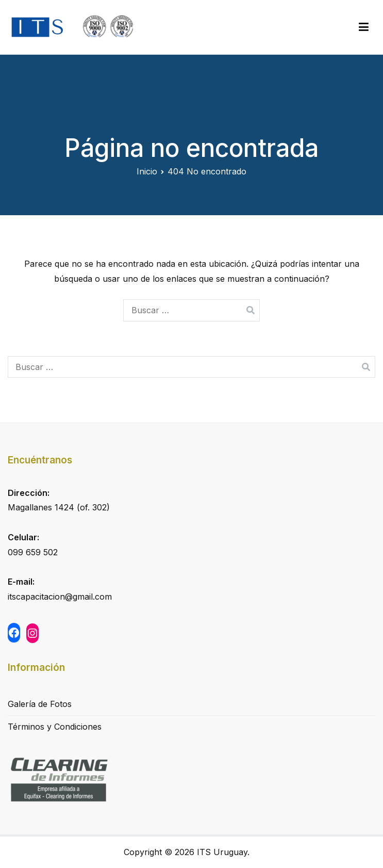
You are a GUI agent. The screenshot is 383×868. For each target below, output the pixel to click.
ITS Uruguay (222, 852)
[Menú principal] (364, 27)
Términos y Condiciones (55, 727)
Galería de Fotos (40, 704)
